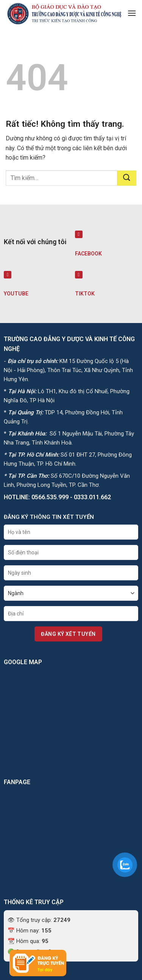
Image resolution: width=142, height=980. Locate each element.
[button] (132, 13)
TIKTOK (85, 294)
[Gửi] (127, 178)
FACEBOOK (88, 254)
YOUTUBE (16, 294)
